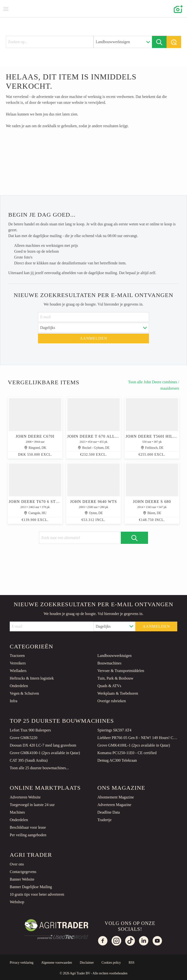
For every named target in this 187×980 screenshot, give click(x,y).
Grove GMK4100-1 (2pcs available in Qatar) (45, 753)
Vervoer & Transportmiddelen (121, 671)
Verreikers (18, 663)
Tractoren (17, 656)
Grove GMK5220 (23, 738)
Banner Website (22, 879)
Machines (17, 812)
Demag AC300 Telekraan (117, 760)
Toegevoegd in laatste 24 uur (32, 805)
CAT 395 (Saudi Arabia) (29, 760)
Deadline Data (109, 812)
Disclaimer (87, 963)
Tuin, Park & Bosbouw (115, 678)
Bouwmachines (109, 663)
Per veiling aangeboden (28, 835)
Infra (14, 701)
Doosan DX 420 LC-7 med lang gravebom (43, 745)
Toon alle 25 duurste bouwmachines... (39, 768)
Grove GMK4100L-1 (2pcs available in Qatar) (134, 745)
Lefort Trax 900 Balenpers (30, 730)
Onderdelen (19, 686)
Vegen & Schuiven (24, 693)
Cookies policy (111, 963)
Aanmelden (93, 338)
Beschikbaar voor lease (28, 827)
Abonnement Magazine (116, 797)
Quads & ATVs (109, 686)
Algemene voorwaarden (56, 963)
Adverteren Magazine (114, 805)
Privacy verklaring (22, 963)
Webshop (17, 902)
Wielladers (18, 671)
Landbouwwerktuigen (114, 656)
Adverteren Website (25, 797)
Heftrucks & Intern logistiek (32, 678)
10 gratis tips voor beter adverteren (37, 894)
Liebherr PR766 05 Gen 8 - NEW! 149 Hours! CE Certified (137, 738)
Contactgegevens (23, 872)
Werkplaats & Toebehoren (118, 693)
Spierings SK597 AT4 (114, 730)
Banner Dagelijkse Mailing (31, 887)
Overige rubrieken (112, 701)
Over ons (17, 864)
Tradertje (104, 820)
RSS (131, 963)
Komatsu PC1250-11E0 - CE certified (127, 753)
